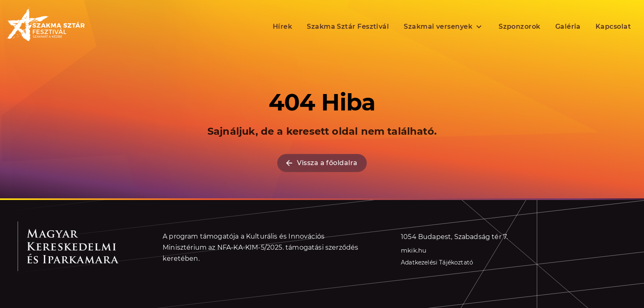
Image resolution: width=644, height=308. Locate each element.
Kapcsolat (613, 26)
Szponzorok (520, 26)
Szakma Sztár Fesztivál (348, 26)
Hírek (282, 26)
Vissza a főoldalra (321, 163)
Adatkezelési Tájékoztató (437, 262)
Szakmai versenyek (444, 27)
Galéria (568, 26)
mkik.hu (414, 250)
